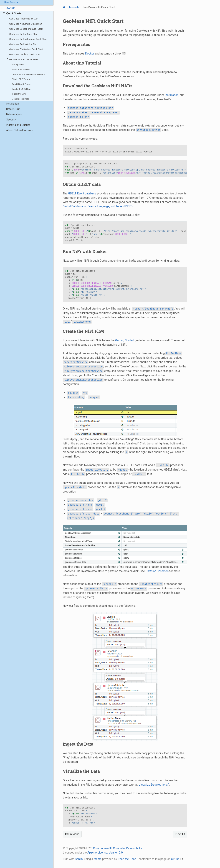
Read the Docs (127, 859)
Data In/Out (13, 109)
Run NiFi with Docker (22, 84)
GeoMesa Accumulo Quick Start (26, 24)
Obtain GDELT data (21, 79)
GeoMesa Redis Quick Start (23, 44)
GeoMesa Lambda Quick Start (25, 54)
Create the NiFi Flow (21, 89)
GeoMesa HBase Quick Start (24, 19)
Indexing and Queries (18, 125)
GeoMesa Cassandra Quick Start (26, 29)
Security (11, 120)
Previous (72, 834)
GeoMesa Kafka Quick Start (23, 34)
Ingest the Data (19, 94)
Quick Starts (12, 14)
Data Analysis (14, 114)
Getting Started (125, 340)
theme (98, 859)
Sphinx (79, 859)
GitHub (177, 859)
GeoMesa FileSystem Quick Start (26, 49)
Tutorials (8, 8)
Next (180, 834)
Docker (89, 54)
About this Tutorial (21, 69)
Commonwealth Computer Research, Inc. (118, 848)
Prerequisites (18, 65)
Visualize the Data (20, 99)
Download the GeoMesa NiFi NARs (28, 74)
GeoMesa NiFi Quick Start (22, 60)
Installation (13, 104)
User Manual (11, 3)
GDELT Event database (82, 193)
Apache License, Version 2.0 (105, 853)
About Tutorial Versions (20, 130)
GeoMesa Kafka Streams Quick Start (28, 39)
